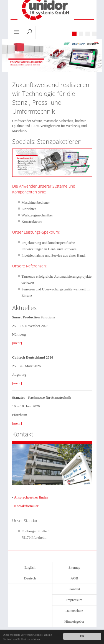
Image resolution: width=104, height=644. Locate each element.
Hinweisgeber (74, 621)
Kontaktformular (26, 506)
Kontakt (74, 589)
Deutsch (30, 578)
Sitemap (74, 567)
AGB (74, 578)
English (30, 567)
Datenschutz (74, 611)
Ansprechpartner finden (31, 497)
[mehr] (17, 343)
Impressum (74, 600)
